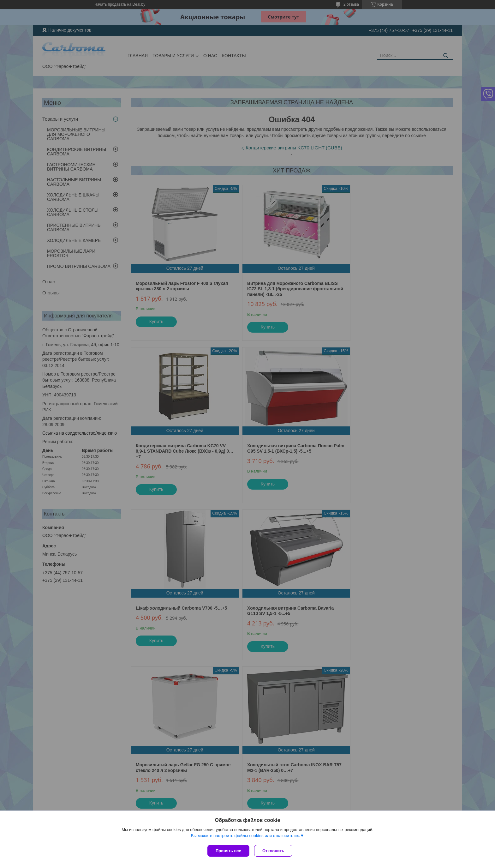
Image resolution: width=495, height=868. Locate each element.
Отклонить (275, 851)
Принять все (228, 851)
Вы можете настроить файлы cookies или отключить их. (245, 837)
